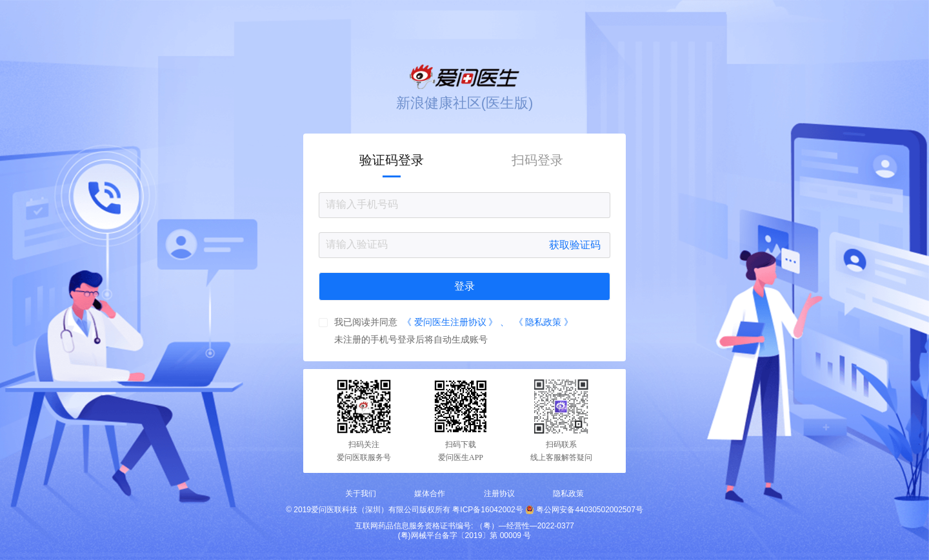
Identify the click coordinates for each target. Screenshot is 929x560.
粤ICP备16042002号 (487, 510)
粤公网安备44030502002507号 (589, 510)
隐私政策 (568, 494)
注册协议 (499, 494)
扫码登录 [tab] (537, 160)
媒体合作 (430, 494)
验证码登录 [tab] (392, 160)
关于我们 (361, 494)
